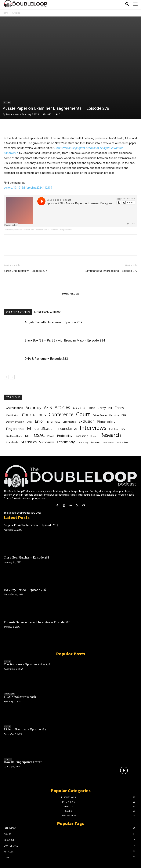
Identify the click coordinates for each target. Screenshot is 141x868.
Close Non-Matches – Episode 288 (27, 558)
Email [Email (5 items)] (29, 422)
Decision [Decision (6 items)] (114, 415)
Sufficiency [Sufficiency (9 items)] (47, 442)
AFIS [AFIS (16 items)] (48, 408)
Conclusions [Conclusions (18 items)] (34, 415)
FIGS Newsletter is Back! (20, 697)
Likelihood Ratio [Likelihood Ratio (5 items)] (14, 436)
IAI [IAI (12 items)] (29, 429)
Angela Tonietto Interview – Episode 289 (54, 322)
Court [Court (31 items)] (83, 414)
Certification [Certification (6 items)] (13, 415)
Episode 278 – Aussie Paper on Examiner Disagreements (48, 230)
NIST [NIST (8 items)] (28, 436)
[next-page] (12, 377)
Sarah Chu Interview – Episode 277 (25, 271)
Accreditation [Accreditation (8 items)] (14, 408)
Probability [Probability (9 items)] (65, 436)
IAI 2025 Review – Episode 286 (25, 590)
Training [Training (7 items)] (96, 442)
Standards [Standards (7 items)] (12, 442)
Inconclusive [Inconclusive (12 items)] (67, 429)
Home (5, 13)
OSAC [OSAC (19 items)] (39, 435)
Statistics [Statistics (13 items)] (29, 442)
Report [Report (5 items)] (94, 436)
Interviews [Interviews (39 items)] (93, 428)
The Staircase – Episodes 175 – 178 (27, 665)
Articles (16, 13)
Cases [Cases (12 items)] (119, 408)
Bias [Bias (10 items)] (92, 408)
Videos (8, 759)
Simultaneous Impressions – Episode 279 (111, 271)
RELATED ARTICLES (18, 312)
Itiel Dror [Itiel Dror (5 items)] (114, 429)
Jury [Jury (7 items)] (123, 429)
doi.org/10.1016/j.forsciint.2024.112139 (28, 188)
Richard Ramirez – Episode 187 (25, 730)
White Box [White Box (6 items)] (122, 442)
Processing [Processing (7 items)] (81, 436)
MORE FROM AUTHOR (47, 312)
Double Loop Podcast (13, 230)
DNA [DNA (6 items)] (124, 415)
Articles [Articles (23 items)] (62, 407)
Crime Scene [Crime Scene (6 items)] (100, 415)
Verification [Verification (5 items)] (109, 443)
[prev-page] (6, 377)
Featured (9, 694)
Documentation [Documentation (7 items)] (15, 422)
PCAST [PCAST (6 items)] (51, 436)
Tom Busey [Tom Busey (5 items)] (83, 443)
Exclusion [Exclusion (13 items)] (87, 421)
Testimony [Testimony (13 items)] (66, 442)
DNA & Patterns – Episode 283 (46, 359)
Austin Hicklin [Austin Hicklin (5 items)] (80, 408)
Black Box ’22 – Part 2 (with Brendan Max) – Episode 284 (65, 340)
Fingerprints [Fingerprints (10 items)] (15, 429)
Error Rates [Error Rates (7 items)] (69, 422)
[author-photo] (71, 287)
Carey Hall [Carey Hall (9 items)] (105, 408)
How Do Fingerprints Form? (23, 762)
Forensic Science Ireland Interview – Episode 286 (37, 622)
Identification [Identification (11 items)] (44, 429)
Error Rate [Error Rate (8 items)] (54, 421)
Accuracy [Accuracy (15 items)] (33, 408)
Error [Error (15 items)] (40, 421)
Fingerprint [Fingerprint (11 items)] (106, 421)
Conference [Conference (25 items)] (61, 414)
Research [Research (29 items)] (110, 435)
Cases (7, 662)
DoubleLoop (13, 114)
